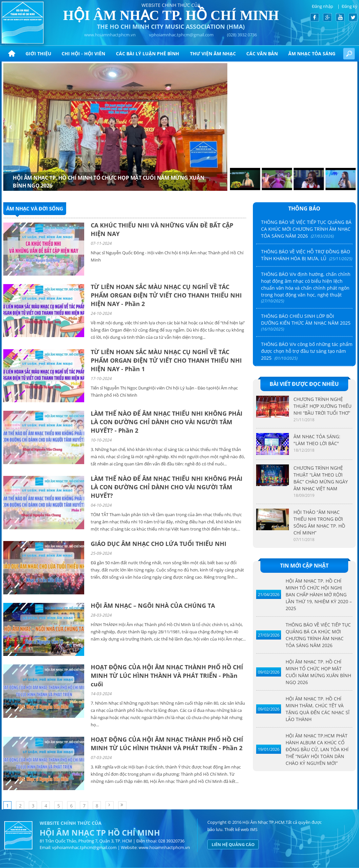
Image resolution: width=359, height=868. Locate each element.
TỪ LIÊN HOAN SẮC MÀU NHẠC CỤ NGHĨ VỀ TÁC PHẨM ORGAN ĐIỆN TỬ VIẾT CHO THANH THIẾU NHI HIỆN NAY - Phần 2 (166, 295)
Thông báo (304, 208)
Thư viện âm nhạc (213, 54)
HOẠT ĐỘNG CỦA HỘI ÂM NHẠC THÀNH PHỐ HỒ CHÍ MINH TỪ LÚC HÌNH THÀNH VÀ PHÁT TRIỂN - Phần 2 (167, 744)
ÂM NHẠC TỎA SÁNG (312, 54)
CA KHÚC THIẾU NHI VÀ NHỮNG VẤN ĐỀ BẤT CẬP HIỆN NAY (162, 229)
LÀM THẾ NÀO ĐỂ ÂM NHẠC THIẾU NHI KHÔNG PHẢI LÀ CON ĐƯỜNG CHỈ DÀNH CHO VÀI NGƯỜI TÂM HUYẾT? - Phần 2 (167, 422)
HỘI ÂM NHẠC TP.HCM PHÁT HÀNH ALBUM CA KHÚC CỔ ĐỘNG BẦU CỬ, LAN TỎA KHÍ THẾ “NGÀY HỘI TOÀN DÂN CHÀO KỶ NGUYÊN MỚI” (317, 749)
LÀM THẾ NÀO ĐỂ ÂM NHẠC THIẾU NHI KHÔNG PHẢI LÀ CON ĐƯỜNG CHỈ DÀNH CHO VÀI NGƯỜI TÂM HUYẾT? (167, 487)
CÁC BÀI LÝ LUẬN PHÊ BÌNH (148, 54)
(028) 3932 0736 (242, 35)
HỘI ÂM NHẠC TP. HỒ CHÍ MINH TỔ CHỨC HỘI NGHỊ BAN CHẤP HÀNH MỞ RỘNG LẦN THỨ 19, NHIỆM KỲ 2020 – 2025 (319, 595)
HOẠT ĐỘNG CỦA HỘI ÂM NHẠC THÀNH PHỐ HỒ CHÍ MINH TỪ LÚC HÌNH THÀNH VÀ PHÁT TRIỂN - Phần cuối (167, 676)
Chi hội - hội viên (83, 54)
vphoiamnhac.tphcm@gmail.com (181, 35)
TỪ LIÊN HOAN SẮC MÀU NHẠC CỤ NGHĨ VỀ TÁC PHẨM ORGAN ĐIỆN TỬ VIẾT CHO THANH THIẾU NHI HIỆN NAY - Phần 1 (166, 360)
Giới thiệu (38, 54)
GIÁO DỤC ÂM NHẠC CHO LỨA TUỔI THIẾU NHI (159, 544)
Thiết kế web (237, 829)
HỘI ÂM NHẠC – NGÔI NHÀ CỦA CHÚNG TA (153, 606)
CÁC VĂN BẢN (262, 54)
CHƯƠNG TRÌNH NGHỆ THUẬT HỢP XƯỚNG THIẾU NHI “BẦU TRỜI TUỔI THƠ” (322, 406)
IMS (254, 829)
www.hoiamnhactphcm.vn (110, 35)
